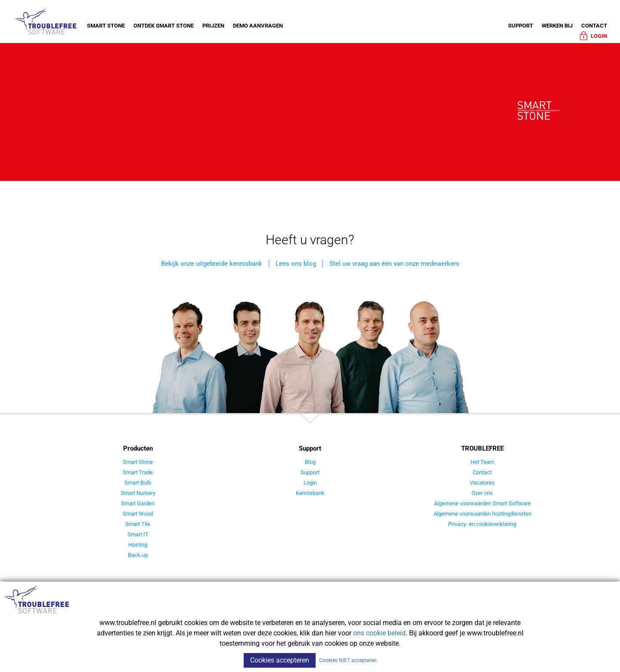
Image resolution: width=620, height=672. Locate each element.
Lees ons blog (296, 264)
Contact (594, 26)
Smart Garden (138, 503)
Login (310, 483)
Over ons (482, 493)
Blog (310, 462)
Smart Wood (138, 514)
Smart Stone (106, 26)
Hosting (138, 545)
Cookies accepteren (280, 660)
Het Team (482, 462)
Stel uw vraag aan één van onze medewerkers (394, 264)
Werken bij (557, 26)
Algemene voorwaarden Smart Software (482, 503)
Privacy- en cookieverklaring (482, 524)
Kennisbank (310, 493)
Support (521, 26)
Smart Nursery (138, 493)
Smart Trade (138, 472)
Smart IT (138, 534)
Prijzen (213, 26)
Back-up (138, 555)
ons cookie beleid (379, 633)
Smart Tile (138, 524)
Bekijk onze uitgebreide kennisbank (212, 264)
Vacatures (482, 483)
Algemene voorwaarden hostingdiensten (482, 514)
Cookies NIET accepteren (348, 660)
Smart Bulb (138, 483)
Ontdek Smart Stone (164, 26)
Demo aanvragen (258, 26)
